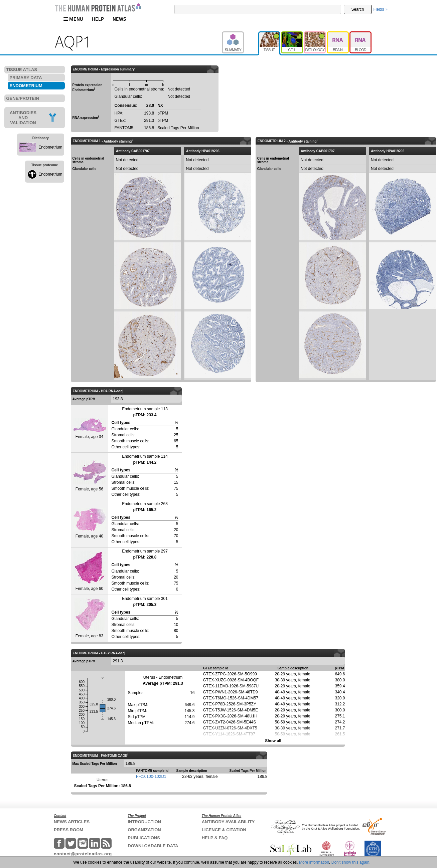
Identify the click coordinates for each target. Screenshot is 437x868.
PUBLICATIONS (144, 838)
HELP (98, 19)
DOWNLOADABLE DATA (153, 846)
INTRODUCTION (144, 822)
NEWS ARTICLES (72, 822)
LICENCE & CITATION (224, 830)
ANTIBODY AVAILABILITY (228, 822)
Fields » (381, 9)
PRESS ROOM (68, 830)
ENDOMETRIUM (26, 86)
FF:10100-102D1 (151, 777)
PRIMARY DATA (26, 78)
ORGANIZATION (144, 830)
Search (357, 9)
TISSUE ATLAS (22, 70)
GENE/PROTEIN (23, 98)
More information (314, 862)
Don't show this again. (351, 862)
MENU (73, 19)
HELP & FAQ (215, 838)
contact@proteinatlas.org (83, 854)
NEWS (119, 19)
